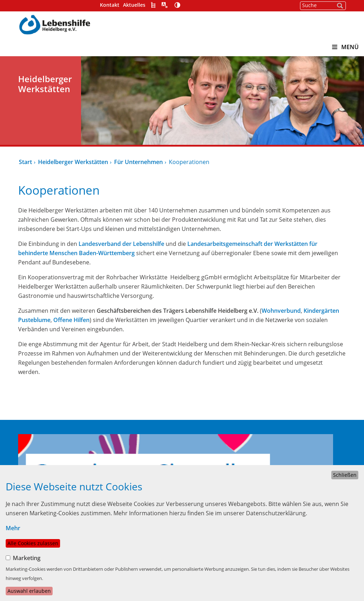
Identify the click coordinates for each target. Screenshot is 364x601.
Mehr (13, 528)
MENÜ (345, 47)
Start (25, 162)
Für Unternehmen (138, 162)
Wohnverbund (281, 311)
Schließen (345, 475)
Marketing (27, 558)
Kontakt (110, 5)
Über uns (196, 458)
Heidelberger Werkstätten (73, 162)
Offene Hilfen (71, 320)
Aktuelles (134, 5)
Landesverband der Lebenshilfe (121, 244)
